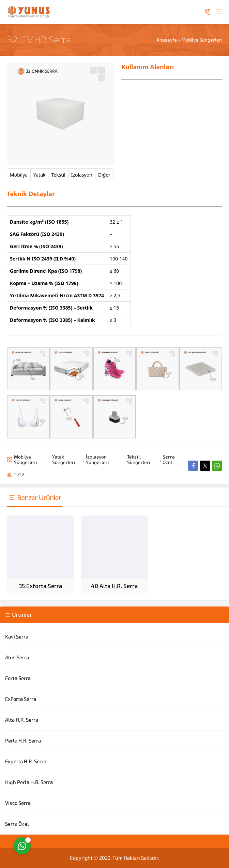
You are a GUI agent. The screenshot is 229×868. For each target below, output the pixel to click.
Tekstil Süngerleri (139, 460)
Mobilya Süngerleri (202, 40)
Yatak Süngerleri (64, 460)
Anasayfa (167, 40)
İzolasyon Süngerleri (97, 460)
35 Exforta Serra (40, 586)
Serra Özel (169, 460)
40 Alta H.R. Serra (114, 586)
